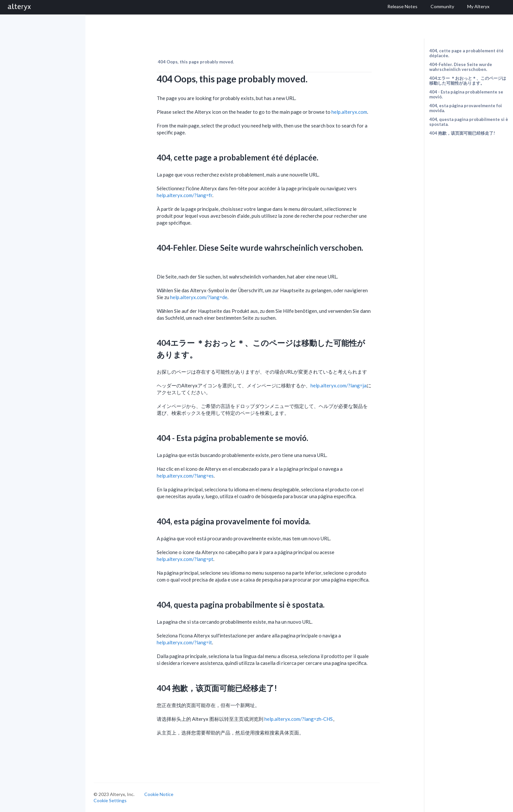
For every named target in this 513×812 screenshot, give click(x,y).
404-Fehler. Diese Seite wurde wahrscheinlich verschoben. (461, 67)
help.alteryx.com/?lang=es (185, 476)
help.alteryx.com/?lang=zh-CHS (299, 719)
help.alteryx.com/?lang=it (184, 642)
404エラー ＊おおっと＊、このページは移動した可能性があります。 (468, 81)
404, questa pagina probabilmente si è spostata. (469, 122)
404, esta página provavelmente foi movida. (466, 108)
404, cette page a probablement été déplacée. (466, 53)
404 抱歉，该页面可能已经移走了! (462, 133)
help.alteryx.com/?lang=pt (185, 559)
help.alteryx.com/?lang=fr (185, 195)
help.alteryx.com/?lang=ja (338, 385)
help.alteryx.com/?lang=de (199, 297)
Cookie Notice (159, 794)
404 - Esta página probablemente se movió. (466, 94)
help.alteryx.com (349, 112)
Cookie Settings (110, 800)
